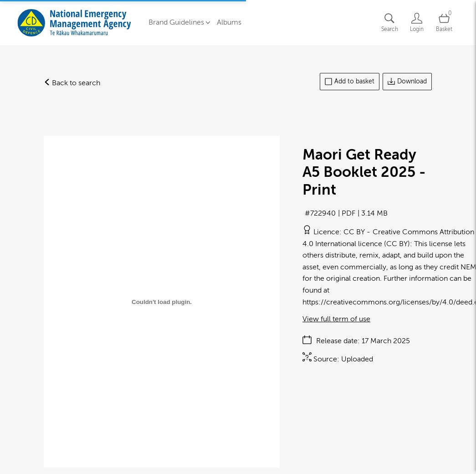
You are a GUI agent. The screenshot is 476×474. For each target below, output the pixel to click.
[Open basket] (444, 23)
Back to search (72, 83)
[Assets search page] (389, 23)
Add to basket (350, 82)
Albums (229, 22)
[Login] (417, 23)
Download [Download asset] (407, 82)
